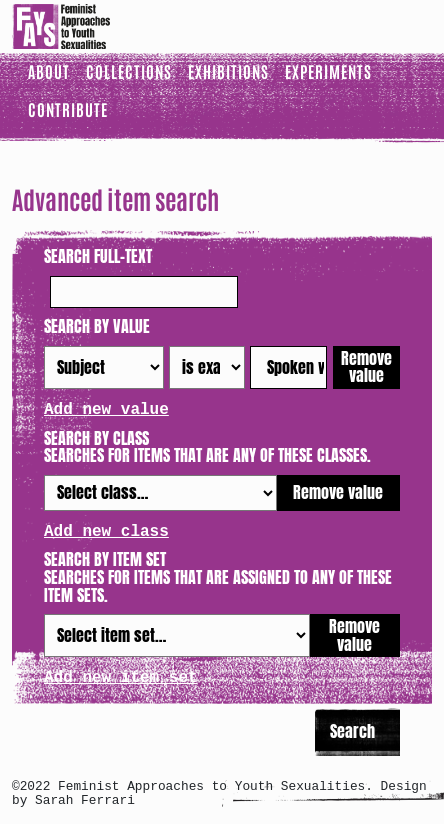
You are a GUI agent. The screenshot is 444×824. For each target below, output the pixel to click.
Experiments (328, 71)
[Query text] (288, 367)
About (49, 71)
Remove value (366, 367)
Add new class (106, 532)
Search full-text (98, 257)
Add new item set (121, 678)
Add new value (106, 410)
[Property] (104, 367)
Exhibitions (228, 71)
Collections (129, 71)
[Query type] (206, 367)
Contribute (68, 109)
